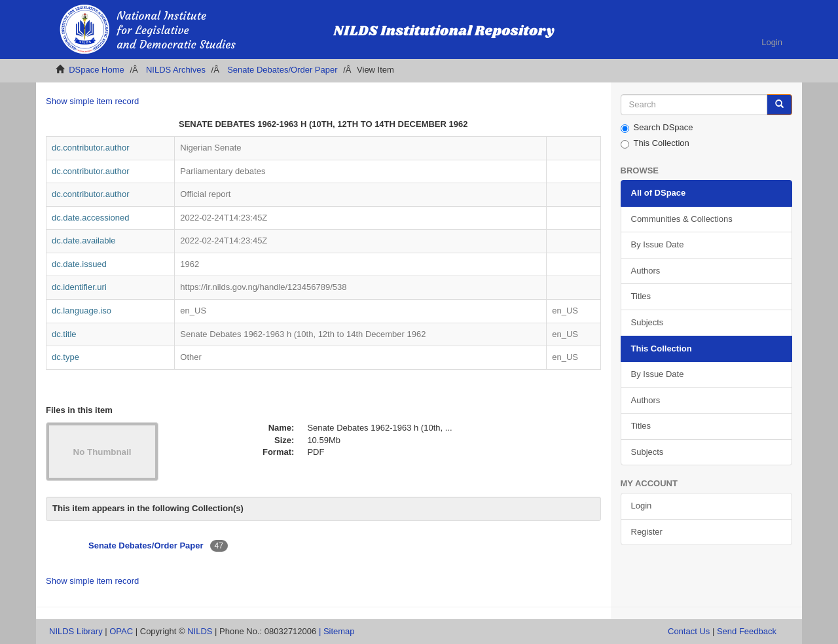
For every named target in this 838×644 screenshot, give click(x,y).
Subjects (647, 322)
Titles (641, 296)
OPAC (121, 631)
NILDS (200, 631)
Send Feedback (747, 631)
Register (647, 532)
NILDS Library (76, 631)
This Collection (655, 143)
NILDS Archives (176, 70)
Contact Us (689, 631)
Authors (646, 271)
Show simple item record (92, 101)
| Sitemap (337, 631)
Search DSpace (657, 128)
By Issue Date (658, 244)
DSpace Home (97, 70)
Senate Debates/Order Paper (282, 70)
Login (642, 506)
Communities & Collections (682, 219)
